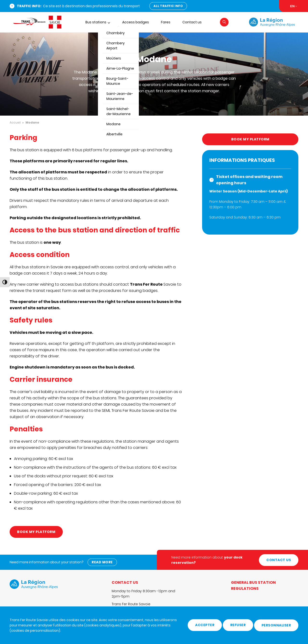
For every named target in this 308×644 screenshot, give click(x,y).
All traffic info (168, 6)
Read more (103, 562)
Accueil (15, 122)
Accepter (205, 625)
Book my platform (36, 532)
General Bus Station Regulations (253, 585)
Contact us (192, 22)
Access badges (136, 22)
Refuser (238, 625)
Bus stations (96, 22)
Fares (166, 22)
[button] (224, 22)
